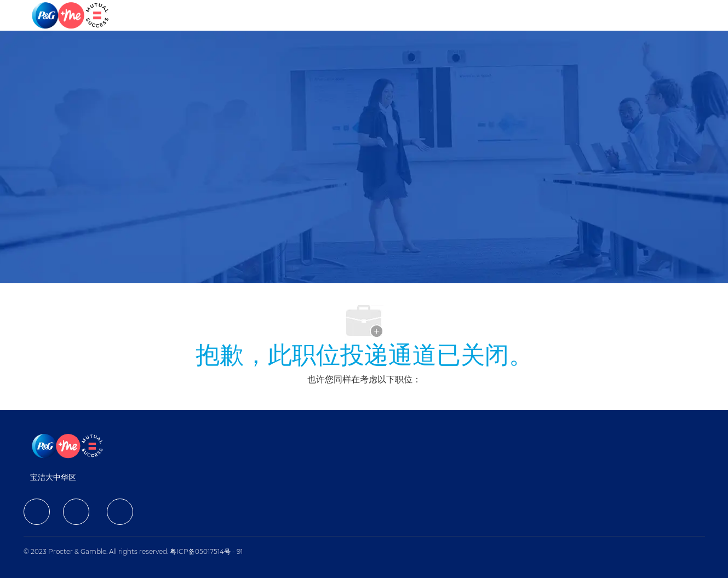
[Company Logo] (71, 15)
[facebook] (37, 512)
